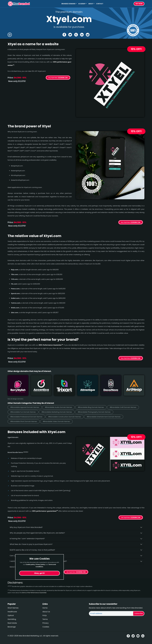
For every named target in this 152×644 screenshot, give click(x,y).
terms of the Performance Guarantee (34, 593)
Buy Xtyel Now (53, 78)
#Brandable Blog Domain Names (91, 407)
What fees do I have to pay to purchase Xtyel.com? (31, 544)
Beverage (12, 627)
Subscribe (139, 613)
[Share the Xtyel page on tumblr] (76, 35)
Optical (11, 615)
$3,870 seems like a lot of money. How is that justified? (32, 550)
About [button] (91, 4)
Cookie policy (30, 564)
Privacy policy (40, 564)
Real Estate (12, 623)
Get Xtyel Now (126, 517)
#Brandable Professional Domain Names (26, 417)
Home (45, 608)
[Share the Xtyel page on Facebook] (64, 35)
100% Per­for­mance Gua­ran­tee (51, 345)
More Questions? (17, 567)
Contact (100, 4)
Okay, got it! (39, 573)
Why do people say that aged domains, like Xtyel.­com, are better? (37, 533)
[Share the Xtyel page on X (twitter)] (70, 35)
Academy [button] (82, 4)
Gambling (12, 619)
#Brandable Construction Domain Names (65, 417)
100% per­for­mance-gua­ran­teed (45, 511)
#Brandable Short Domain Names (24, 421)
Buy (139, 4)
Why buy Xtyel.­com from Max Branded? (26, 527)
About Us (46, 612)
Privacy (45, 623)
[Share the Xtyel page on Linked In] (82, 35)
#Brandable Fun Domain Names (23, 412)
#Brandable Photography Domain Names (94, 412)
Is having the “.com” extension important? (27, 539)
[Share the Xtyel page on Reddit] (88, 35)
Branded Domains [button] (69, 4)
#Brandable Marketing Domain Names (57, 412)
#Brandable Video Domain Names (56, 421)
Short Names (13, 608)
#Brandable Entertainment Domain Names (104, 417)
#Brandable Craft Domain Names (123, 407)
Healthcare (12, 612)
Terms (45, 619)
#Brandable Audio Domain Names (58, 407)
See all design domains (15, 399)
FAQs (45, 615)
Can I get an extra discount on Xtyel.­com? (27, 556)
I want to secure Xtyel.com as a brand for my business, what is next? (38, 561)
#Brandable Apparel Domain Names (25, 407)
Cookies (46, 627)
